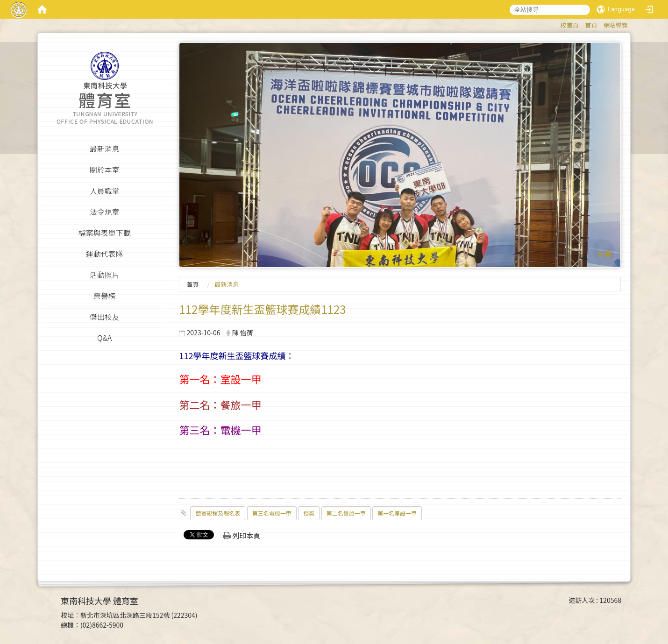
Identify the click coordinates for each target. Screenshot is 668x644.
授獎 (309, 513)
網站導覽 (616, 25)
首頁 (591, 25)
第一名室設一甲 (397, 513)
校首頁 (570, 25)
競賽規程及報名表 (218, 513)
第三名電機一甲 (272, 513)
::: (556, 24)
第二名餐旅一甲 (346, 513)
